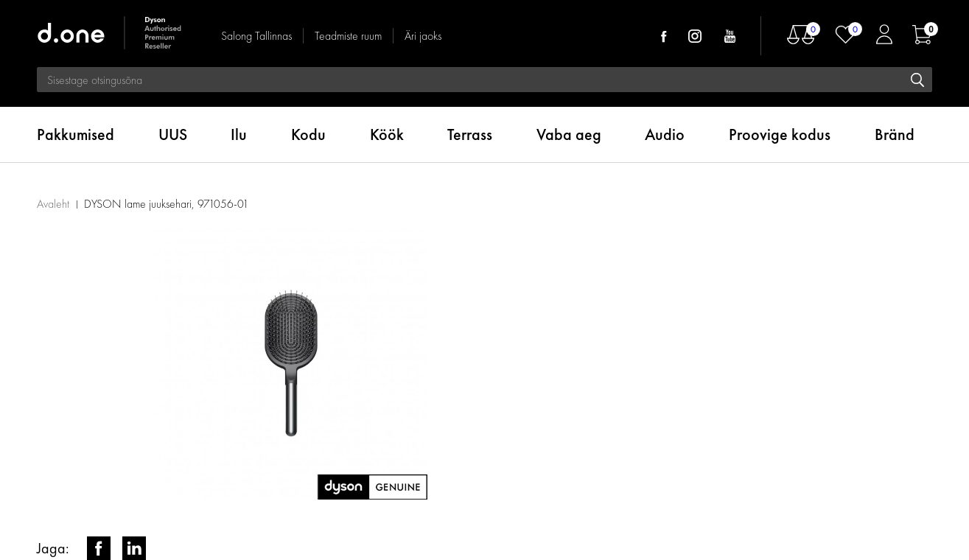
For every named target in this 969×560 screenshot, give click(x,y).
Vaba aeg (569, 134)
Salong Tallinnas (256, 36)
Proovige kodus (780, 134)
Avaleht (53, 204)
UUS (173, 134)
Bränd (895, 134)
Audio (665, 134)
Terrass (470, 134)
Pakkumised (76, 134)
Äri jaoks (423, 36)
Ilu (239, 134)
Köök (387, 134)
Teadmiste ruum (348, 36)
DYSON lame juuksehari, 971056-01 (167, 204)
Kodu (308, 134)
